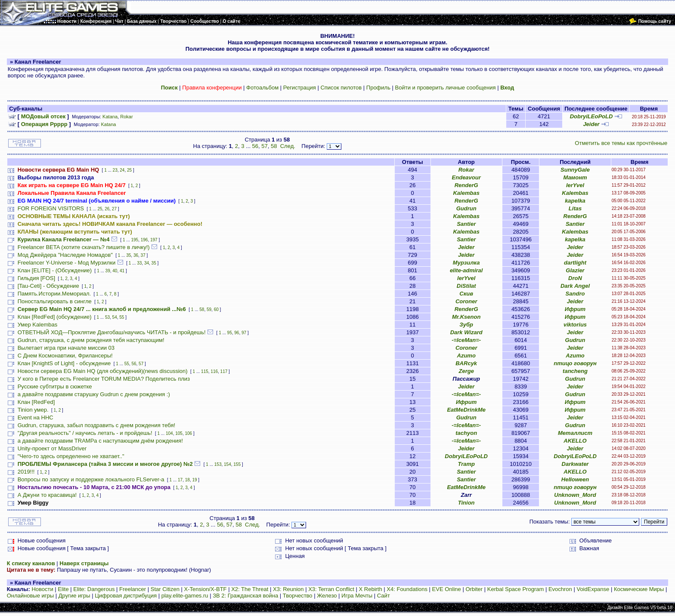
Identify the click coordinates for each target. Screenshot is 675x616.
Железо (327, 596)
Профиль (378, 88)
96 (237, 333)
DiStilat (466, 286)
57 (264, 146)
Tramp (466, 464)
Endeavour (466, 177)
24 (122, 170)
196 (144, 240)
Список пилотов (341, 88)
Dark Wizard (466, 332)
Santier (466, 224)
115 (205, 371)
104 (169, 433)
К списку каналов (31, 563)
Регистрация (300, 88)
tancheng (575, 371)
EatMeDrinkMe (466, 410)
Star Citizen (165, 589)
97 (244, 333)
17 (180, 480)
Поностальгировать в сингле (55, 301)
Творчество (298, 596)
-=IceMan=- (466, 340)
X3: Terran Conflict (331, 589)
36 (136, 255)
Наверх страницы (84, 563)
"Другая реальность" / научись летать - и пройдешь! (85, 433)
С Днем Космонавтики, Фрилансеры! (65, 356)
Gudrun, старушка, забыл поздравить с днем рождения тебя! (96, 425)
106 (188, 433)
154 (228, 464)
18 (187, 480)
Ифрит (575, 309)
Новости (42, 589)
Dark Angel (575, 286)
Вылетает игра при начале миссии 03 (66, 348)
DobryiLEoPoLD (591, 116)
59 (209, 310)
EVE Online (447, 589)
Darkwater (575, 464)
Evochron (560, 589)
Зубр (466, 325)
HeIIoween (575, 479)
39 (108, 271)
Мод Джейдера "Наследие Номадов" (65, 255)
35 (128, 255)
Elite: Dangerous (94, 589)
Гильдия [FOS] (36, 278)
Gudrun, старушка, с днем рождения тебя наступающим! (91, 340)
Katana (110, 117)
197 (154, 240)
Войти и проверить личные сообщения (446, 88)
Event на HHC (36, 417)
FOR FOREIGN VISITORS (51, 208)
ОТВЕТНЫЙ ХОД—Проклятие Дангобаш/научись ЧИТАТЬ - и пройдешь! (112, 332)
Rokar (126, 117)
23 (115, 170)
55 (122, 317)
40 (115, 271)
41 (122, 271)
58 (274, 146)
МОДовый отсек (43, 116)
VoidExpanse (593, 589)
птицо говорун (575, 363)
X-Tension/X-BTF (206, 589)
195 (135, 240)
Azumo (466, 356)
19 (194, 480)
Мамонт (575, 177)
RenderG (466, 185)
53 (107, 317)
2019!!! (26, 472)
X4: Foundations (407, 589)
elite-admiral (466, 270)
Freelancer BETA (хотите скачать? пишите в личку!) (84, 247)
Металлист (575, 433)
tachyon (466, 433)
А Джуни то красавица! (47, 495)
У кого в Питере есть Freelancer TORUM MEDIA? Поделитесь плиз (104, 379)
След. (288, 146)
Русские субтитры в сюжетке (55, 387)
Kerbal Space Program (516, 589)
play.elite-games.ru (185, 596)
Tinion (466, 503)
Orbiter (474, 589)
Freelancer (133, 589)
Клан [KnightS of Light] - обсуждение (64, 363)
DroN (575, 278)
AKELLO (575, 441)
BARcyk (466, 363)
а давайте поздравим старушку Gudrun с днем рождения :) (94, 394)
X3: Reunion (288, 589)
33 (139, 263)
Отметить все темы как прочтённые (621, 143)
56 (255, 146)
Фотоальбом (262, 88)
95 (230, 333)
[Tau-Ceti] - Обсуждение (48, 286)
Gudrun (466, 208)
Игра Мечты (357, 596)
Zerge (466, 371)
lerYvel (575, 185)
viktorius (575, 325)
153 (218, 464)
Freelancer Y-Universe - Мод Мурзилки (67, 263)
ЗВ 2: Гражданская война (245, 596)
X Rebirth (371, 589)
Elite (63, 589)
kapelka (575, 201)
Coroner (466, 301)
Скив (466, 294)
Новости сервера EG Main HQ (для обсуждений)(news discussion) (103, 371)
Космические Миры (639, 589)
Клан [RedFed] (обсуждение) (55, 317)
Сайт (384, 596)
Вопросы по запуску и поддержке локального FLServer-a (91, 479)
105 (179, 433)
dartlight (575, 263)
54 (115, 317)
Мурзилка (466, 263)
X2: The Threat (250, 589)
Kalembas (466, 193)
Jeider (591, 124)
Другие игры (74, 596)
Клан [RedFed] (36, 402)
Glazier (575, 270)
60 (216, 310)
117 (224, 371)
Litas (575, 208)
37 (143, 255)
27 (114, 209)
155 (237, 464)
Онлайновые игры (30, 596)
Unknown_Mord (575, 495)
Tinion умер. (33, 410)
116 (214, 371)
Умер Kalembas (38, 325)
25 (129, 170)
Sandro (575, 294)
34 (147, 263)
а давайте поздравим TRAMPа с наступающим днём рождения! (100, 441)
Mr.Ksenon (466, 317)
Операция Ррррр (44, 124)
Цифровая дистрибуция (126, 596)
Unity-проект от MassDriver (52, 448)
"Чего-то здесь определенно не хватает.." (71, 456)
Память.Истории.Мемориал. (54, 294)
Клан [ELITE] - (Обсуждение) (55, 270)
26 (107, 209)
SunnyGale (575, 170)
